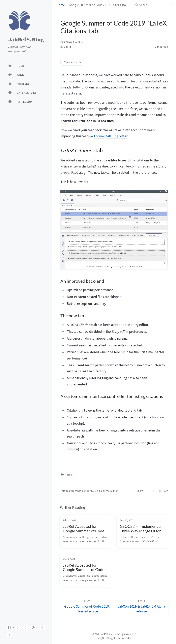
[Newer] (141, 608)
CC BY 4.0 (97, 491)
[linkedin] (9, 635)
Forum (99, 136)
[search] (155, 5)
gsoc (69, 475)
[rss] (34, 628)
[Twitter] (148, 491)
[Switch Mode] (9, 628)
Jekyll (129, 638)
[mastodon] (42, 628)
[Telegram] (160, 491)
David (67, 47)
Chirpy (110, 638)
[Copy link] (166, 491)
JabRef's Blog (26, 40)
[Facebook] (154, 491)
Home (61, 5)
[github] (18, 628)
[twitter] (26, 628)
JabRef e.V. (106, 634)
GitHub (111, 136)
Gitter (123, 136)
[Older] (87, 608)
